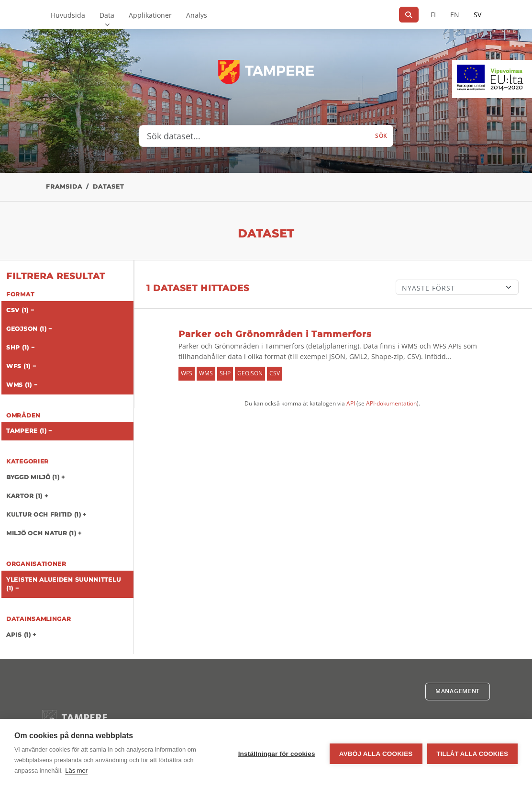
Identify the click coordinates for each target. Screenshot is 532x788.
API (351, 403)
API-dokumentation (391, 403)
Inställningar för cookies (277, 754)
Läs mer (76, 771)
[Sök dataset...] (254, 136)
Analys (197, 15)
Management (458, 691)
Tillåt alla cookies (472, 754)
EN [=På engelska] (455, 15)
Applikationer (150, 15)
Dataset (108, 186)
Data (107, 15)
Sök (381, 136)
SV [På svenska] (477, 15)
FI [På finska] (433, 15)
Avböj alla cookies (376, 754)
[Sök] (409, 15)
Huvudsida (68, 15)
